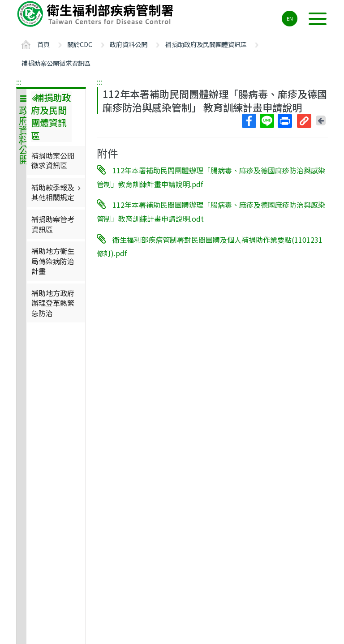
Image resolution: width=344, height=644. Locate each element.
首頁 (43, 44)
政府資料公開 (129, 44)
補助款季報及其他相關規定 (57, 192)
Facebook (249, 121)
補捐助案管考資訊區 (53, 224)
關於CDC (80, 44)
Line (267, 121)
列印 (284, 121)
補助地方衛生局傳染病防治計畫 (53, 261)
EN (290, 18)
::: (19, 82)
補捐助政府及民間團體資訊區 (206, 44)
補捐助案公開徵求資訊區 (56, 63)
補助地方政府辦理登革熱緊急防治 (53, 303)
